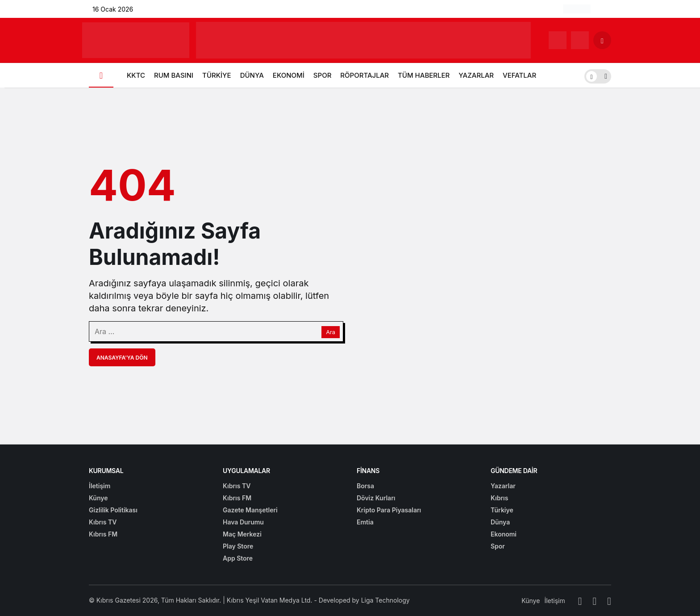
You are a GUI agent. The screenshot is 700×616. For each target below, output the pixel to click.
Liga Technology (385, 600)
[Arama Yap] (602, 40)
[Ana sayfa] (101, 75)
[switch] (598, 75)
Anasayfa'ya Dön (122, 358)
